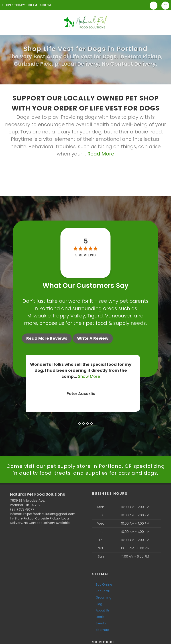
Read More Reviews (47, 338)
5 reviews (86, 255)
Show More (94, 376)
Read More (101, 154)
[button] (79, 423)
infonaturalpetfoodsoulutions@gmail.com (43, 514)
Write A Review (93, 338)
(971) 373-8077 (22, 509)
